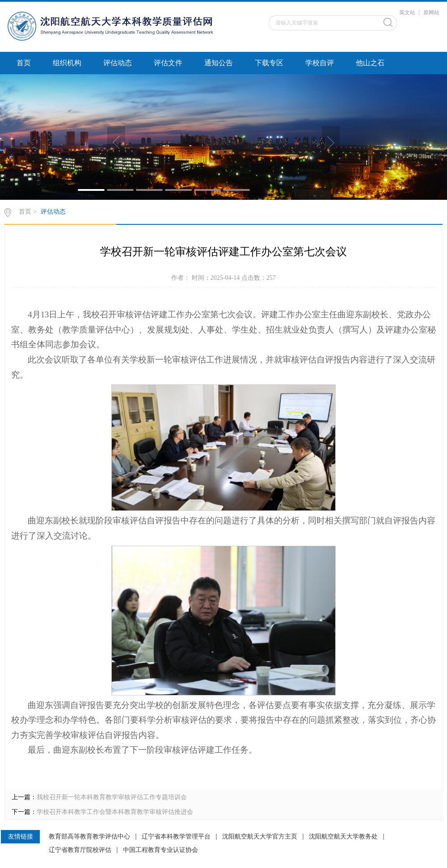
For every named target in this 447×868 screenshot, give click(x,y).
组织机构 (67, 63)
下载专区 (269, 63)
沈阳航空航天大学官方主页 (260, 837)
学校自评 (320, 63)
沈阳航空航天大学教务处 (343, 837)
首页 (24, 63)
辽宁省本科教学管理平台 (176, 837)
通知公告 (219, 63)
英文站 (407, 13)
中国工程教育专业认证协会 (160, 850)
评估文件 (168, 63)
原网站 (431, 13)
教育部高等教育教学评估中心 (89, 837)
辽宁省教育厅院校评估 (80, 850)
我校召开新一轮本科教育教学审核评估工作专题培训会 (112, 797)
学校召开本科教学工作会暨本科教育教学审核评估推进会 (115, 812)
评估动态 (118, 63)
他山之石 (370, 63)
